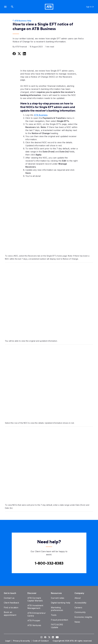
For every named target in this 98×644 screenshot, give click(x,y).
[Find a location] (11, 608)
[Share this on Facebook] (14, 54)
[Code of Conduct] (41, 641)
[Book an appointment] (10, 614)
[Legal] (8, 641)
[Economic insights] (83, 617)
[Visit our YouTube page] (57, 637)
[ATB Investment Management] (35, 607)
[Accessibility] (81, 603)
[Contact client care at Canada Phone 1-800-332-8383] (49, 563)
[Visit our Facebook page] (45, 637)
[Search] (12, 7)
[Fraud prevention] (59, 620)
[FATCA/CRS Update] (57, 626)
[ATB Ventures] (34, 625)
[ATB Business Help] (49, 21)
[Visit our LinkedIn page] (53, 637)
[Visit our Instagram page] (41, 637)
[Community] (80, 612)
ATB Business (41, 115)
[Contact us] (9, 598)
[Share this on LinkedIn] (24, 54)
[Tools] (54, 615)
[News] (77, 622)
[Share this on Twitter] (19, 54)
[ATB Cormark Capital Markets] (35, 599)
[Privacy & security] (22, 641)
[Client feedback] (11, 603)
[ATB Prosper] (34, 620)
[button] (5, 7)
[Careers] (78, 608)
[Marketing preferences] (57, 609)
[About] (78, 598)
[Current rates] (58, 598)
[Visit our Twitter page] (49, 637)
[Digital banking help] (61, 603)
